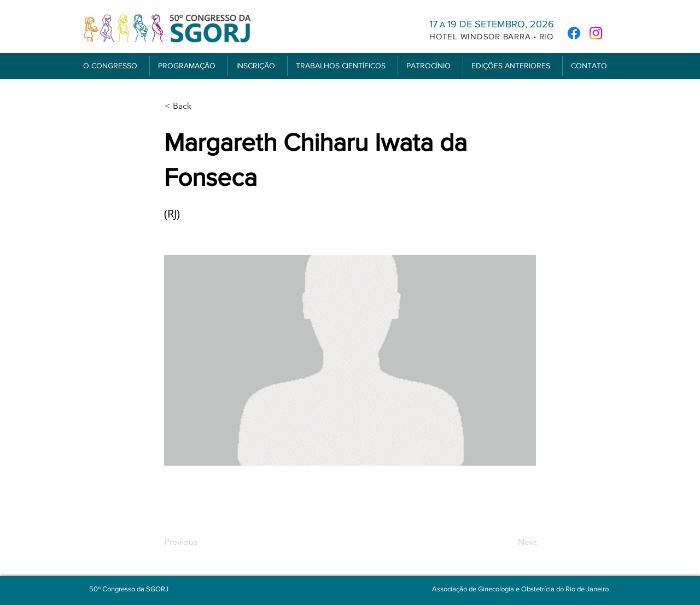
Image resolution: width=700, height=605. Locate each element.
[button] (112, 66)
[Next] (509, 542)
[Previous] (201, 542)
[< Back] (201, 106)
